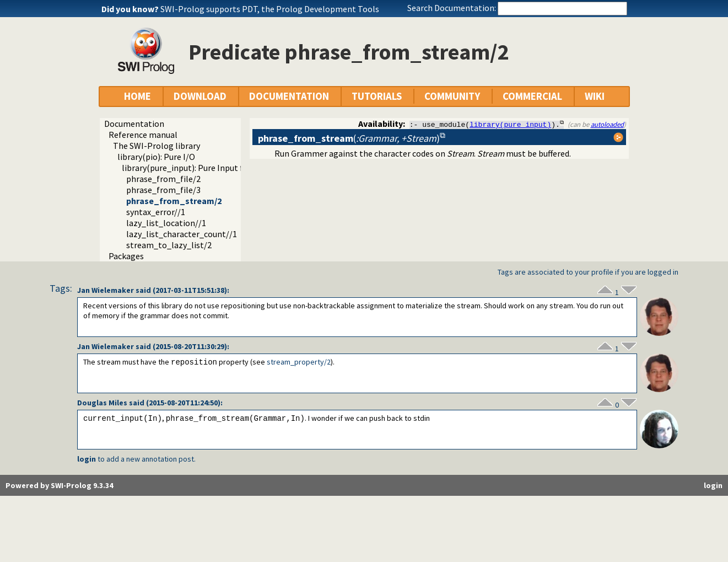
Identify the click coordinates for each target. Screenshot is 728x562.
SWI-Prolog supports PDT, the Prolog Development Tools (270, 9)
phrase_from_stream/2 (174, 201)
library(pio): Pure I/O (156, 157)
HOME (137, 96)
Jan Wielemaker (106, 290)
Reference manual (143, 135)
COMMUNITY (452, 96)
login (87, 459)
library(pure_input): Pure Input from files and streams (224, 168)
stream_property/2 (299, 362)
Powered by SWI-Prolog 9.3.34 (59, 485)
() (349, 138)
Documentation (134, 124)
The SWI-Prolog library (157, 146)
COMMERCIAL (532, 96)
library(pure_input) (510, 124)
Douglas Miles (102, 403)
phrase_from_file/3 (163, 190)
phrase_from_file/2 (163, 179)
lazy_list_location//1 (166, 223)
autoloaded (607, 124)
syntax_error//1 (156, 212)
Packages (126, 256)
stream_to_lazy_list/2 (169, 245)
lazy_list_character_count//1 (182, 234)
